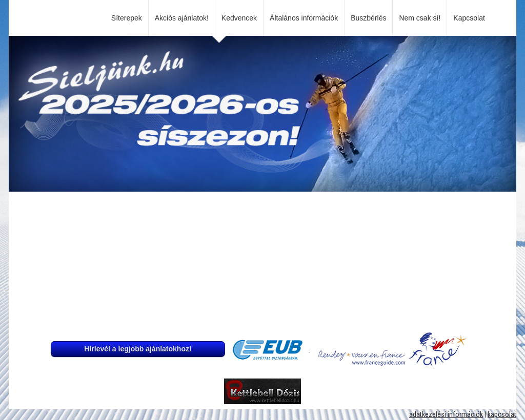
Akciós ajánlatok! (182, 18)
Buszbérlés (368, 18)
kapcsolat (502, 414)
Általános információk (304, 18)
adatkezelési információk (446, 414)
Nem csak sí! (420, 18)
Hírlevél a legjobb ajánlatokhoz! (138, 349)
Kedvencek (239, 18)
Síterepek (127, 18)
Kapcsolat (471, 18)
